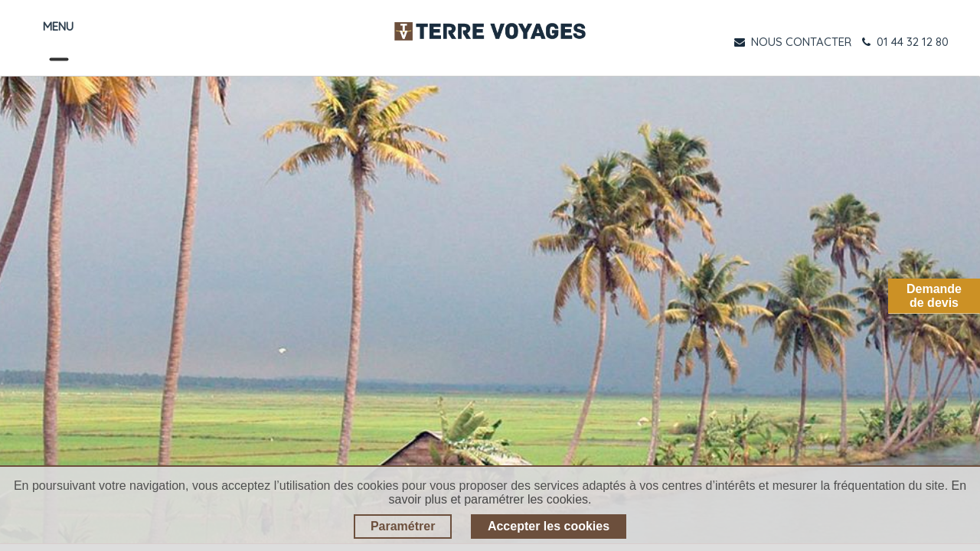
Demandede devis (934, 296)
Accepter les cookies (549, 526)
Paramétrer (403, 526)
